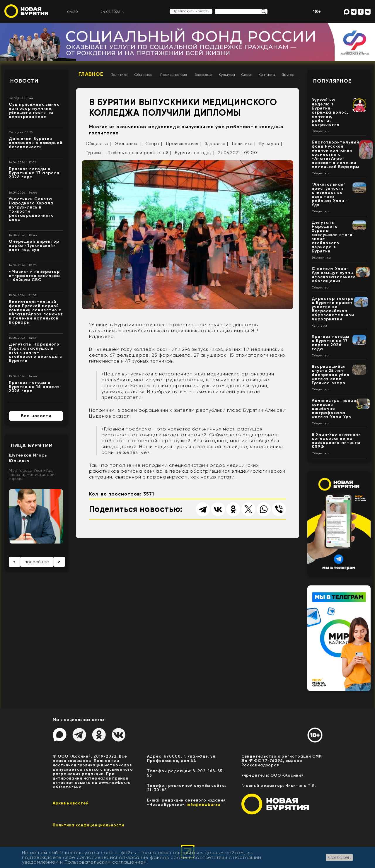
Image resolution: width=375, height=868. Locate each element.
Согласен (339, 857)
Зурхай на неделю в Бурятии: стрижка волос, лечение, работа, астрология (330, 112)
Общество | (98, 143)
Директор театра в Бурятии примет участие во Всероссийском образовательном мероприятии (333, 309)
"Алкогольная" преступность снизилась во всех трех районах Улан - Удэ (330, 195)
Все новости (36, 416)
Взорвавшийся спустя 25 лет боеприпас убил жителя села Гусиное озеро (331, 375)
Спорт (247, 75)
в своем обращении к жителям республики (172, 410)
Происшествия (174, 75)
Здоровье (203, 75)
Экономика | (128, 143)
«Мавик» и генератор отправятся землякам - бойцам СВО (34, 276)
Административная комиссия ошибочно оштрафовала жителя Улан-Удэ (334, 409)
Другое (288, 75)
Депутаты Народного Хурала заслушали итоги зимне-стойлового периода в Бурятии (35, 352)
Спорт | (154, 143)
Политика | (244, 143)
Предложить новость (191, 11)
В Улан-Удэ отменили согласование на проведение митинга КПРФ (336, 441)
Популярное (332, 81)
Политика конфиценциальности (88, 825)
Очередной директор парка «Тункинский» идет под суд (34, 246)
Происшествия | (184, 143)
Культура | (271, 143)
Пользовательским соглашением (106, 862)
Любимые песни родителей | (139, 153)
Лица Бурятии (31, 445)
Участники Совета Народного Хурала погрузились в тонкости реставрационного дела (31, 209)
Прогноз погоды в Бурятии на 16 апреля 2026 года (34, 387)
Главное (91, 74)
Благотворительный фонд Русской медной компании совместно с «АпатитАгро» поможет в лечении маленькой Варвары (36, 312)
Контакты (267, 75)
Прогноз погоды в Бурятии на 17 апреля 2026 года (34, 173)
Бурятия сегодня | (195, 153)
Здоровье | (217, 143)
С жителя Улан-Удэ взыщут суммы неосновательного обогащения (334, 275)
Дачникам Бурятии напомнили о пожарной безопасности (36, 143)
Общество (143, 75)
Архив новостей (71, 803)
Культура (227, 75)
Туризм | (95, 153)
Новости (24, 81)
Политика (119, 75)
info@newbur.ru (203, 805)
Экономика (321, 258)
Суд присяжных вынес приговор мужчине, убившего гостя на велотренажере (34, 111)
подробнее (37, 562)
